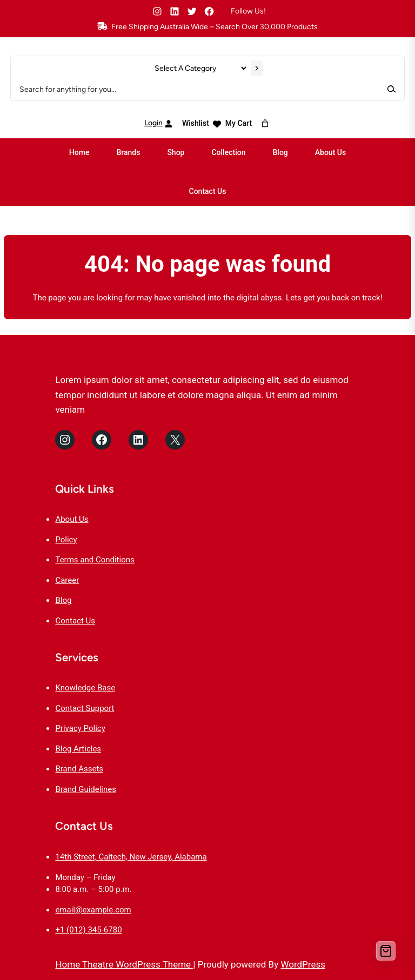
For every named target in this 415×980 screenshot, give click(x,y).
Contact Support (85, 708)
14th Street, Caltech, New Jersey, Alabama (131, 857)
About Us (72, 519)
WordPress (303, 964)
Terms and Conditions (95, 560)
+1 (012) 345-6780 (88, 930)
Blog (63, 600)
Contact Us (75, 621)
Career (67, 580)
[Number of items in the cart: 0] (265, 123)
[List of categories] (200, 68)
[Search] (391, 89)
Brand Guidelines (86, 789)
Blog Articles (78, 749)
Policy (66, 540)
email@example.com (93, 910)
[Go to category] (257, 69)
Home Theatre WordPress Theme (124, 964)
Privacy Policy (80, 728)
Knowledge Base (85, 688)
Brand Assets (79, 769)
